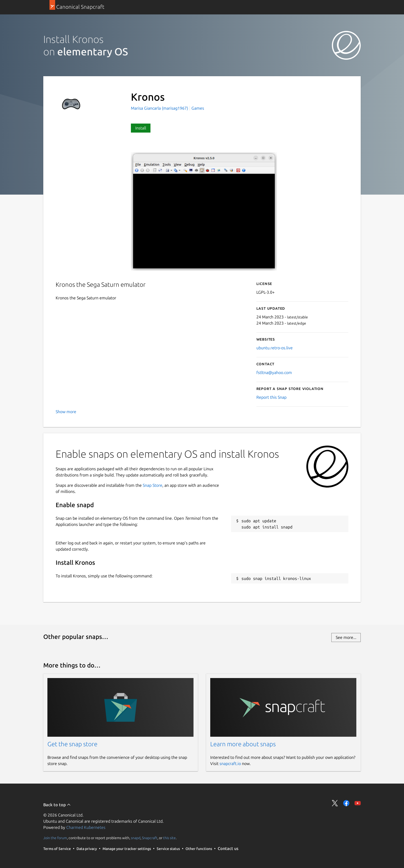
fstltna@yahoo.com (274, 372)
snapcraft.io (230, 763)
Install (141, 128)
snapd (136, 838)
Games (198, 108)
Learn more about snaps (243, 744)
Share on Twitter (335, 803)
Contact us (228, 848)
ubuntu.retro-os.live (275, 348)
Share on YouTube (358, 803)
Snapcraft (150, 838)
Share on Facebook (346, 803)
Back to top (57, 805)
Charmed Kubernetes (86, 827)
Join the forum (55, 838)
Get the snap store (72, 744)
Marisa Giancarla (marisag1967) (160, 108)
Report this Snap (271, 397)
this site (169, 838)
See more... (346, 637)
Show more (66, 412)
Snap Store (153, 485)
